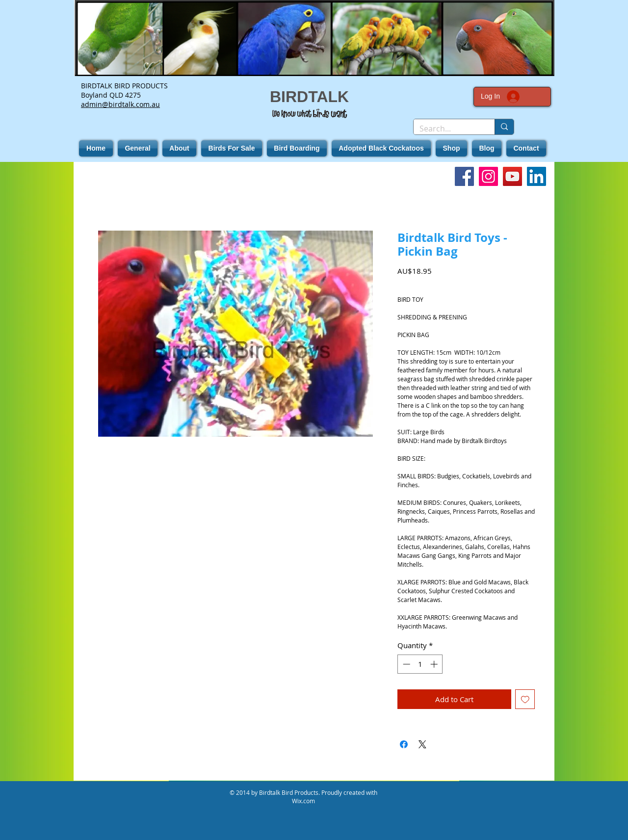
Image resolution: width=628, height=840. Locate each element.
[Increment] (435, 664)
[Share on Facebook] (404, 744)
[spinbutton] (420, 664)
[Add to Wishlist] (525, 699)
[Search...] (447, 129)
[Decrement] (406, 664)
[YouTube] (512, 176)
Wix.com (303, 801)
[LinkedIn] (536, 176)
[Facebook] (464, 176)
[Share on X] (422, 744)
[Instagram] (488, 176)
